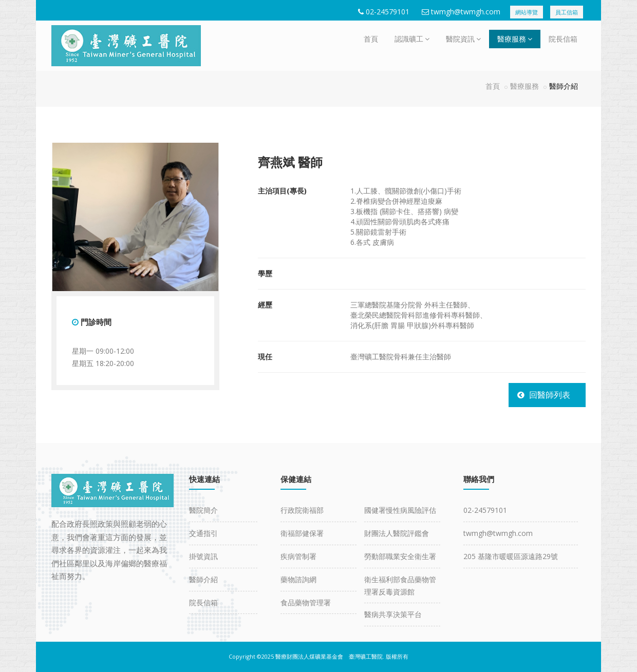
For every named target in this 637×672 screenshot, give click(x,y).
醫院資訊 (463, 39)
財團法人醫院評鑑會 (397, 533)
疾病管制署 (298, 556)
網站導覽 (527, 12)
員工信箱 (567, 12)
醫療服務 (515, 39)
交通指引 (203, 533)
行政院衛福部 (302, 510)
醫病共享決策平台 (393, 614)
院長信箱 (563, 39)
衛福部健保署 (302, 533)
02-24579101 (388, 12)
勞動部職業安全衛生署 (400, 556)
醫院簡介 (203, 510)
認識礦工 (412, 39)
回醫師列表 (550, 395)
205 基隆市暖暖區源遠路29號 (511, 556)
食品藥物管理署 (306, 602)
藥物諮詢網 (298, 579)
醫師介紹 (203, 579)
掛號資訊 (203, 556)
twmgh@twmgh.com (466, 12)
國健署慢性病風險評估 (400, 510)
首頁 (371, 39)
